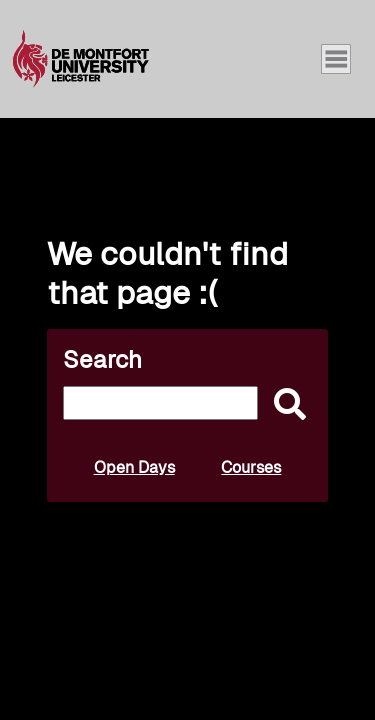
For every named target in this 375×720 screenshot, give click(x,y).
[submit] (285, 405)
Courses (251, 467)
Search (102, 359)
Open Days (134, 467)
